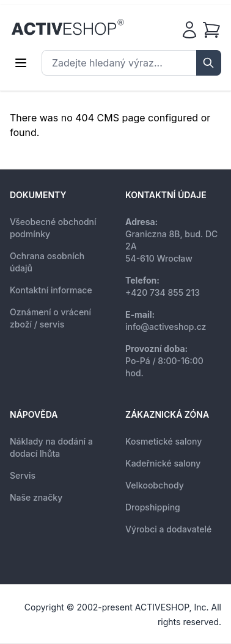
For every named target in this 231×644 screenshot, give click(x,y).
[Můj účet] (189, 30)
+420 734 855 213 (163, 292)
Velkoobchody (155, 485)
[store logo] (68, 27)
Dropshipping (153, 507)
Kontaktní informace (51, 290)
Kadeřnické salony (163, 463)
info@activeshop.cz (166, 327)
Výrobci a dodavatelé (168, 529)
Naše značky (36, 497)
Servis (23, 475)
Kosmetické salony (163, 441)
